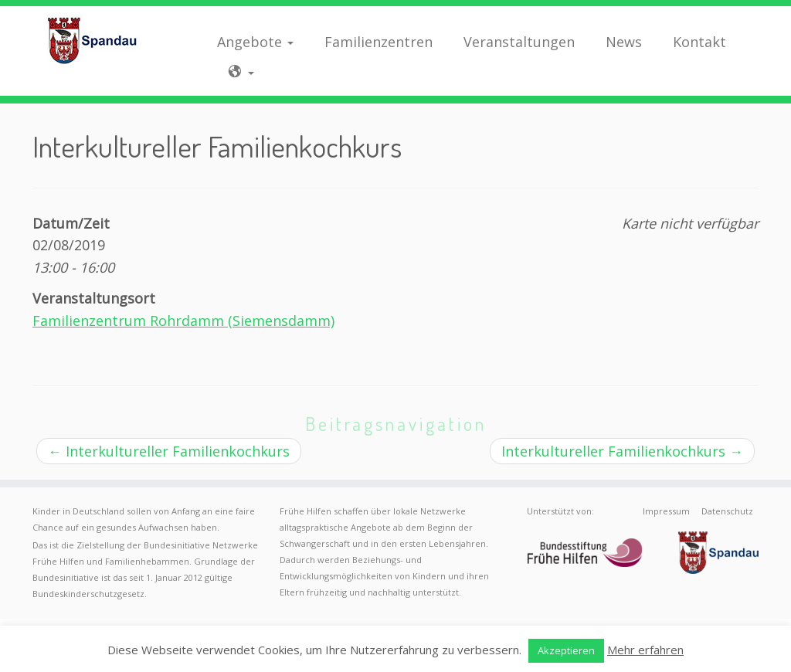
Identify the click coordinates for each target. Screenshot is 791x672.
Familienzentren (379, 42)
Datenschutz (727, 511)
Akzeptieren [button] (566, 650)
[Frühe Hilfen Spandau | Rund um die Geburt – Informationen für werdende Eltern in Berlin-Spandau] (93, 40)
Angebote (255, 42)
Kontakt (699, 42)
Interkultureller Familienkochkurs (169, 451)
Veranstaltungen (519, 42)
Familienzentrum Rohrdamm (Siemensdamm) (183, 321)
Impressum (666, 511)
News (624, 42)
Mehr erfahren (645, 650)
